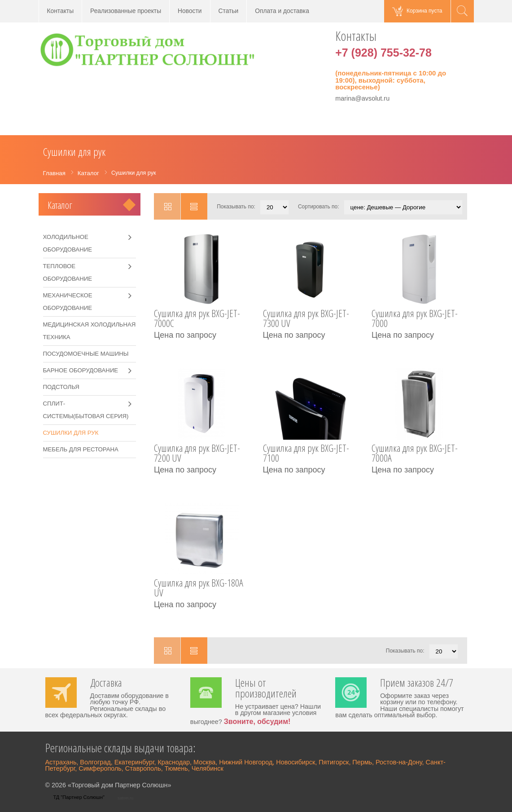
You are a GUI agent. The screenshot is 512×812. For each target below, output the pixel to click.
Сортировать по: (319, 207)
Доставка (106, 684)
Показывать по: (236, 207)
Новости (190, 11)
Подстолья (61, 387)
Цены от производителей (266, 689)
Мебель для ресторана (81, 449)
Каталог (60, 205)
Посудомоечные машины (86, 354)
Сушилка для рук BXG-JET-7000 (415, 319)
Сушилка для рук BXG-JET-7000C (197, 319)
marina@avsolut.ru (362, 98)
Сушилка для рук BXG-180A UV (199, 589)
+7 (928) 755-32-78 (383, 53)
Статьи (229, 11)
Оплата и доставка (282, 11)
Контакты (61, 11)
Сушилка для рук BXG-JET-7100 (306, 454)
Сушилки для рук (71, 433)
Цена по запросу (185, 335)
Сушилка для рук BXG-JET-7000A (415, 454)
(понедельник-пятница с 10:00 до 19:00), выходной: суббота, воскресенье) (391, 80)
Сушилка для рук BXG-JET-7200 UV (197, 454)
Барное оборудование (81, 370)
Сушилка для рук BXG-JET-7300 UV (306, 319)
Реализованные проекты (126, 11)
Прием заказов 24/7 (417, 684)
